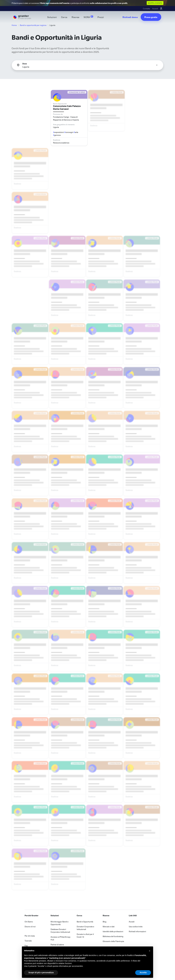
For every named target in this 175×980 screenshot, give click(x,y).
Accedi (155, 9)
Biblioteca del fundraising (113, 936)
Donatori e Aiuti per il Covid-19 (85, 935)
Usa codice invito (136, 926)
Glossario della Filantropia (113, 941)
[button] (150, 951)
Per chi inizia (30, 936)
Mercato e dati (109, 926)
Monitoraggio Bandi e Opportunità (59, 923)
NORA (88, 17)
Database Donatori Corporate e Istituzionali (60, 931)
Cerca (64, 17)
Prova (151, 17)
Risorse (75, 17)
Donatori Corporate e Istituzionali (85, 928)
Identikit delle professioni (113, 931)
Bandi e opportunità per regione (33, 25)
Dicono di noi (30, 926)
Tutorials (28, 941)
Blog (105, 922)
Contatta (146, 9)
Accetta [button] (143, 973)
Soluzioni (52, 17)
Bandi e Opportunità (85, 922)
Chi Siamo (29, 922)
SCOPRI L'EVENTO (155, 3)
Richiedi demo (130, 17)
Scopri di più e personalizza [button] (41, 973)
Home (14, 25)
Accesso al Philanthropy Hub (60, 938)
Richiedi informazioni (137, 931)
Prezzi (101, 17)
